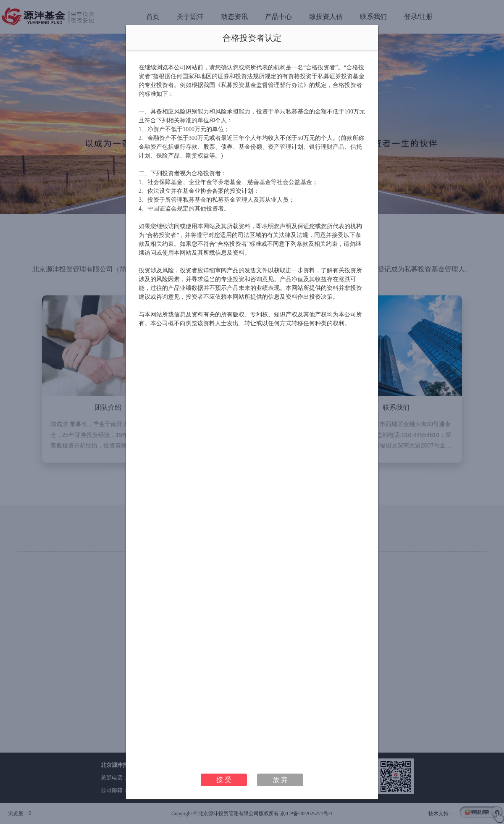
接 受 (224, 780)
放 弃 (280, 780)
